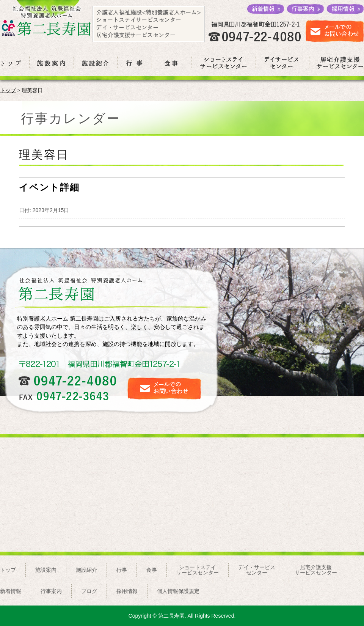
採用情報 (127, 591)
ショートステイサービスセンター (198, 570)
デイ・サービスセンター (257, 570)
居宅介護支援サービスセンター (316, 570)
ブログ (89, 591)
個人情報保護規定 (178, 591)
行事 (122, 570)
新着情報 (11, 591)
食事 (152, 570)
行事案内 (51, 591)
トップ (8, 90)
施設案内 (46, 570)
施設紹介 (86, 570)
